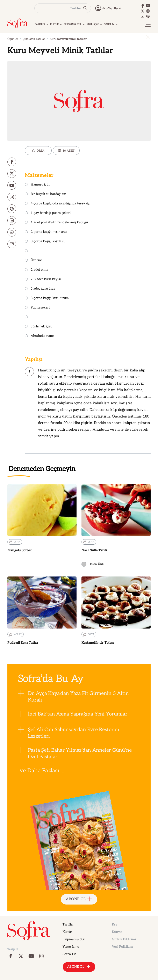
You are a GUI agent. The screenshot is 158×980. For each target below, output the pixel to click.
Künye (117, 932)
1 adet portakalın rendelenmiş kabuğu (56, 223)
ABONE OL (79, 899)
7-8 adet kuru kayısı (43, 279)
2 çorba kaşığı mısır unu (46, 232)
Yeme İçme (71, 947)
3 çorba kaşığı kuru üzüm (47, 298)
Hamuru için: (38, 185)
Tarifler (68, 925)
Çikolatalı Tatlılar (34, 39)
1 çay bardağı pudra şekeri (48, 213)
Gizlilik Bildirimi (124, 939)
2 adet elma (37, 270)
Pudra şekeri (37, 308)
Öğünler (13, 39)
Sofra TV (69, 954)
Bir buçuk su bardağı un (46, 194)
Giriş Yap (107, 8)
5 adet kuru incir (40, 289)
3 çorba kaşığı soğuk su (45, 242)
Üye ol (118, 8)
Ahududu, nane (39, 336)
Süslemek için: (38, 327)
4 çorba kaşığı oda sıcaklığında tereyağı (57, 204)
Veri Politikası (122, 947)
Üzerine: (34, 260)
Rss (114, 925)
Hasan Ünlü (93, 564)
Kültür (67, 932)
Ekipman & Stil (74, 939)
